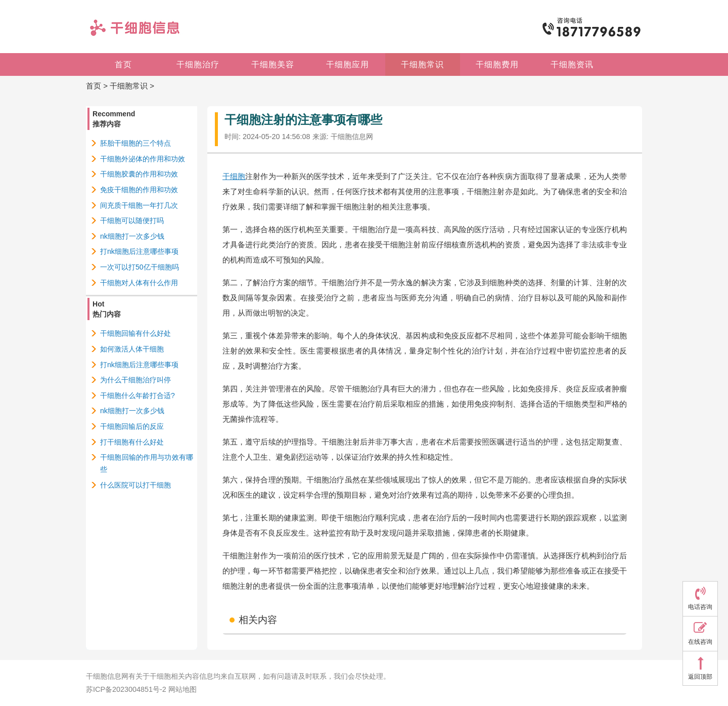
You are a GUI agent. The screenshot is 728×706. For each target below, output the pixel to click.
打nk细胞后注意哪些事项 (139, 251)
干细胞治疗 (198, 64)
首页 (123, 64)
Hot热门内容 (107, 309)
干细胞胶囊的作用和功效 (139, 174)
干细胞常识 (422, 64)
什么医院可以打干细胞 (135, 485)
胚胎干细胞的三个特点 (135, 143)
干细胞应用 (348, 64)
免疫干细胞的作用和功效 (139, 190)
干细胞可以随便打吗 (132, 220)
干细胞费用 (497, 64)
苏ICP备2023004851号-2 (126, 689)
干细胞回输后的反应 (132, 426)
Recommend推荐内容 (114, 119)
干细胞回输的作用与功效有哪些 (147, 463)
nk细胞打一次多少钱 (132, 236)
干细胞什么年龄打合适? (138, 395)
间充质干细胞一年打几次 (139, 205)
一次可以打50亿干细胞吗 (140, 267)
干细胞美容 (273, 64)
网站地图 (183, 689)
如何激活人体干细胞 (132, 349)
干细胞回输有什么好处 (135, 333)
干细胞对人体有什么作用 (139, 283)
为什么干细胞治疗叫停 (135, 380)
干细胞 (234, 176)
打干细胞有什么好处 (132, 442)
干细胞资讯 (572, 64)
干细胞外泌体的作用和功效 (143, 159)
